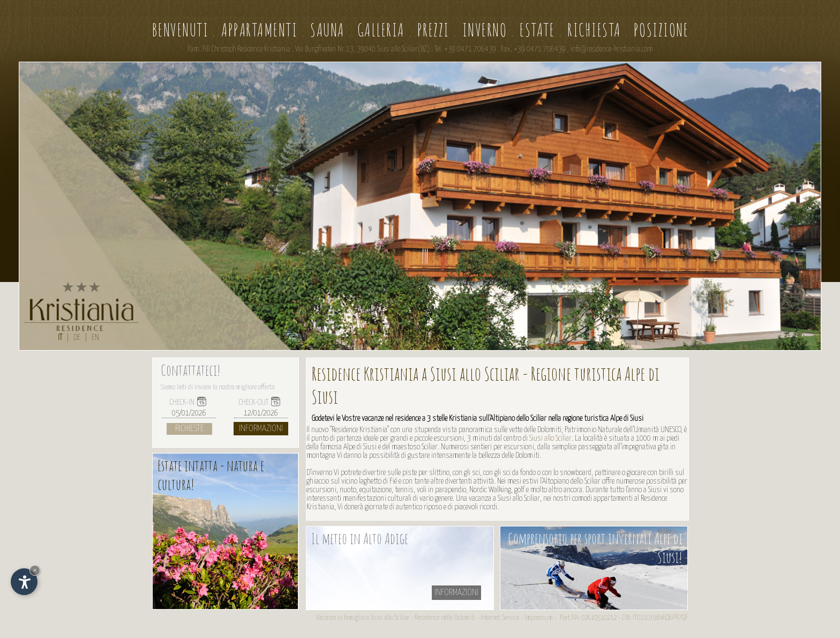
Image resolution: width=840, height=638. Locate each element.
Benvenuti (180, 30)
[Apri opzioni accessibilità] (24, 582)
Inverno (485, 30)
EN (95, 337)
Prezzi (433, 30)
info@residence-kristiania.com (612, 49)
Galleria (381, 30)
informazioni (456, 593)
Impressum (539, 618)
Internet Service (500, 618)
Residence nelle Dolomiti (445, 618)
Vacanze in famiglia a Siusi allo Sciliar (362, 618)
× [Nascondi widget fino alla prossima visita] (35, 570)
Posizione (661, 30)
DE (77, 337)
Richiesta (594, 30)
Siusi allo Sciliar (550, 438)
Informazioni (261, 429)
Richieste (189, 429)
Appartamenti (259, 30)
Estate (537, 30)
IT (60, 337)
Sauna (327, 30)
